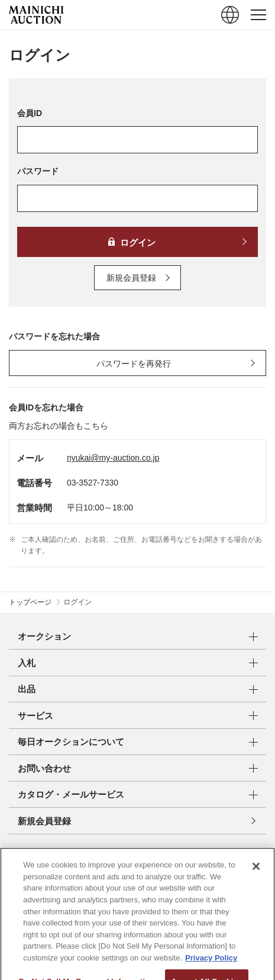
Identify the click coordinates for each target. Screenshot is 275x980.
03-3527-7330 (93, 483)
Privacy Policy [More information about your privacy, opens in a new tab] (211, 976)
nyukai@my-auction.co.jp (113, 458)
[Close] (256, 885)
